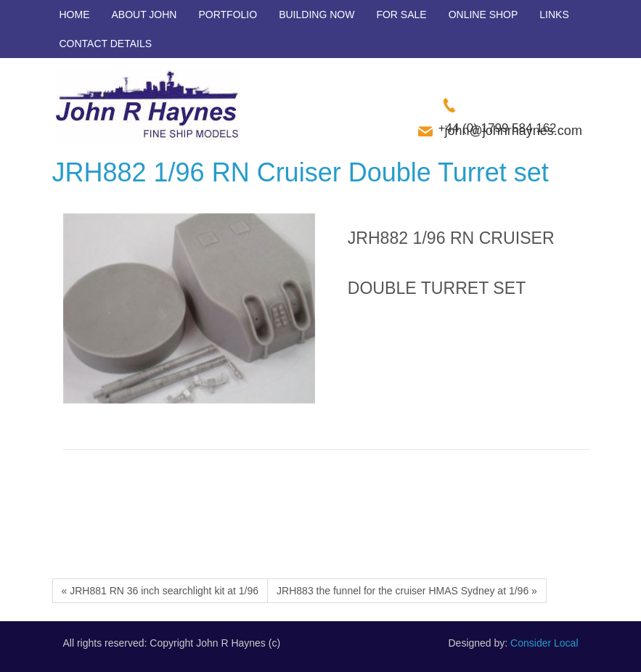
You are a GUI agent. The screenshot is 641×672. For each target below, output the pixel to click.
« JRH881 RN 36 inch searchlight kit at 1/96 (160, 591)
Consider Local (544, 643)
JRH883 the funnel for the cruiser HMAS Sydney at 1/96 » (407, 591)
